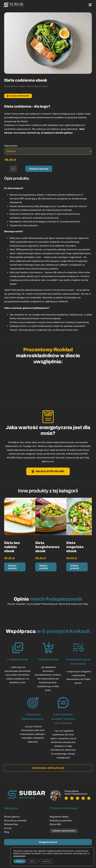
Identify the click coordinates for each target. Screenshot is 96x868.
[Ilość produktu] (13, 169)
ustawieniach (20, 856)
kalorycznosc (11, 146)
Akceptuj (20, 861)
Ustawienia (46, 861)
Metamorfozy (11, 824)
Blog (7, 832)
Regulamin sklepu (59, 817)
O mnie (8, 828)
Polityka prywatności (61, 821)
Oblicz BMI (55, 824)
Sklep (22, 86)
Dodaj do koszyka (39, 169)
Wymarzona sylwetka (15, 821)
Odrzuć (33, 861)
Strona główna (11, 86)
